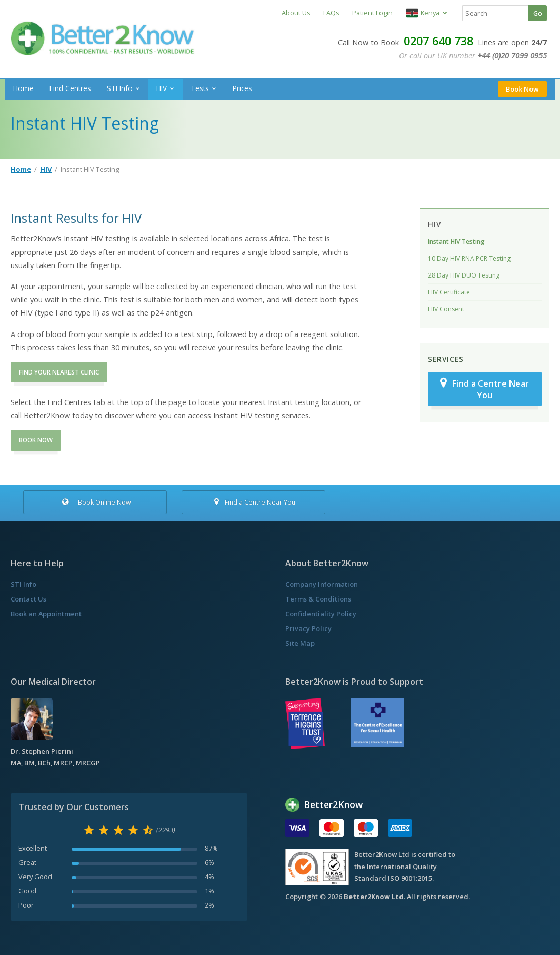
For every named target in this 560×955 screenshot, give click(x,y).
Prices (242, 88)
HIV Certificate (449, 292)
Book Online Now (95, 502)
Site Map (300, 643)
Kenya (423, 13)
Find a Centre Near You (484, 389)
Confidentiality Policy (321, 614)
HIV (162, 88)
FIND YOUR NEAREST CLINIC (59, 372)
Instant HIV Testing (456, 242)
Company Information (322, 584)
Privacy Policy (308, 628)
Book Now (522, 89)
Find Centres (70, 88)
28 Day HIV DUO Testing (464, 275)
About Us (296, 13)
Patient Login (372, 13)
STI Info (120, 88)
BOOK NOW (36, 440)
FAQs (331, 13)
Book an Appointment (46, 614)
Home (23, 88)
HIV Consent (446, 309)
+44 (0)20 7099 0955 (512, 56)
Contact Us (28, 599)
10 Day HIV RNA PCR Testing (469, 258)
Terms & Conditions (318, 599)
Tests (200, 88)
